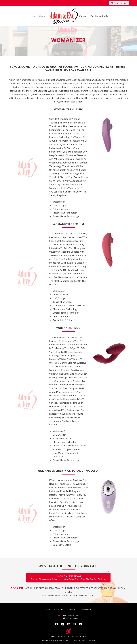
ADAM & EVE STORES (70, 641)
